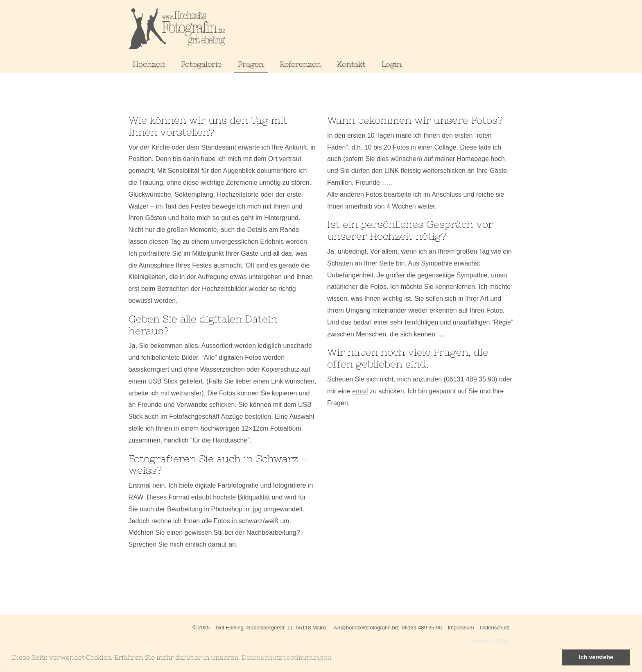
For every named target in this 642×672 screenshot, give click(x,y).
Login (392, 64)
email (360, 391)
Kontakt (351, 64)
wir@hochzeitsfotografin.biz (366, 628)
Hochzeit (149, 64)
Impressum (461, 628)
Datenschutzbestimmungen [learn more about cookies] (287, 657)
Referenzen (300, 64)
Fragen (251, 64)
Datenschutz (495, 628)
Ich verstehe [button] (596, 657)
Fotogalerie (201, 64)
